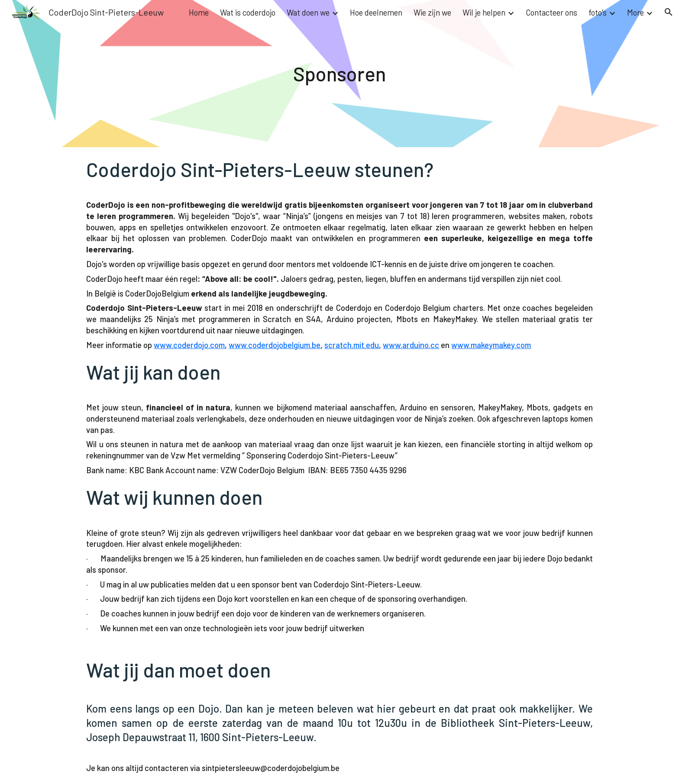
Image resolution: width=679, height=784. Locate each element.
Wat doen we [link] (308, 12)
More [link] (635, 12)
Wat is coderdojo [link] (248, 12)
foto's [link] (598, 12)
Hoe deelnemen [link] (376, 12)
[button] (669, 12)
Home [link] (199, 12)
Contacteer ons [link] (551, 12)
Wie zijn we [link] (432, 12)
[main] (340, 74)
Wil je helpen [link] (484, 12)
